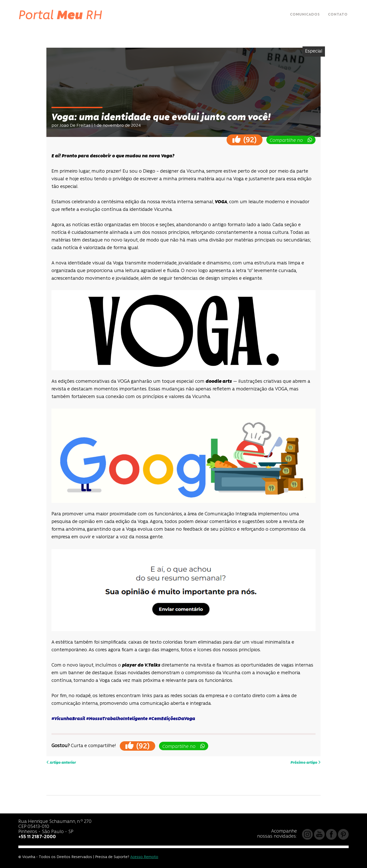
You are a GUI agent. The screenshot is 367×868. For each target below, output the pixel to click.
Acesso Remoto (144, 857)
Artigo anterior (61, 762)
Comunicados (305, 15)
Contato (338, 15)
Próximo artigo (306, 762)
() (245, 140)
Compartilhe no (291, 140)
